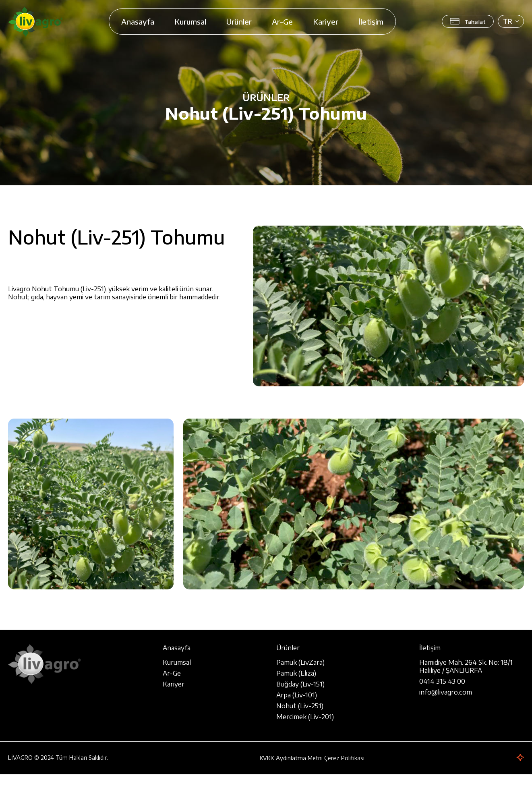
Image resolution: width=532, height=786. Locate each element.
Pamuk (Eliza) (296, 673)
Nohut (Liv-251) (300, 706)
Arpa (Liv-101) (297, 695)
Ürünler (239, 22)
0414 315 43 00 (442, 681)
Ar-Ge (282, 22)
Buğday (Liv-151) (300, 684)
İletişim (371, 22)
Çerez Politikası (344, 758)
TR (508, 21)
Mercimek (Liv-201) (305, 717)
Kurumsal (190, 22)
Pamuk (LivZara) (300, 662)
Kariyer (326, 22)
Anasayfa (138, 22)
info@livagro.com (446, 692)
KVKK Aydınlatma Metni (291, 758)
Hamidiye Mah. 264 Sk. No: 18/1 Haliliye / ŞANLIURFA (466, 666)
